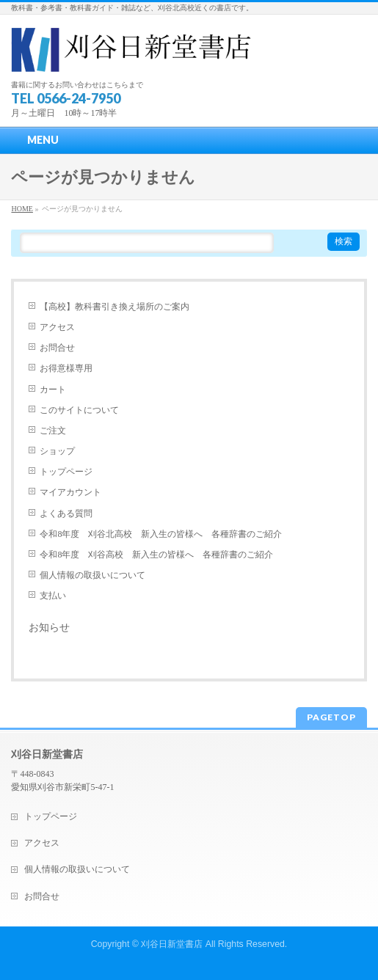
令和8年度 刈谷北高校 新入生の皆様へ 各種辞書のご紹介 (161, 534)
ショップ (57, 451)
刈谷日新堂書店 (172, 944)
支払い (53, 596)
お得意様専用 (66, 368)
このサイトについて (79, 410)
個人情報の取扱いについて (92, 575)
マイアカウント (70, 492)
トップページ (66, 472)
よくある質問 (66, 513)
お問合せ (57, 348)
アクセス (57, 327)
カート (53, 390)
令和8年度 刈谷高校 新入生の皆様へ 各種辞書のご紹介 (156, 555)
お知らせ (49, 628)
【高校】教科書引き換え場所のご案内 (115, 307)
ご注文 (53, 431)
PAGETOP (331, 717)
